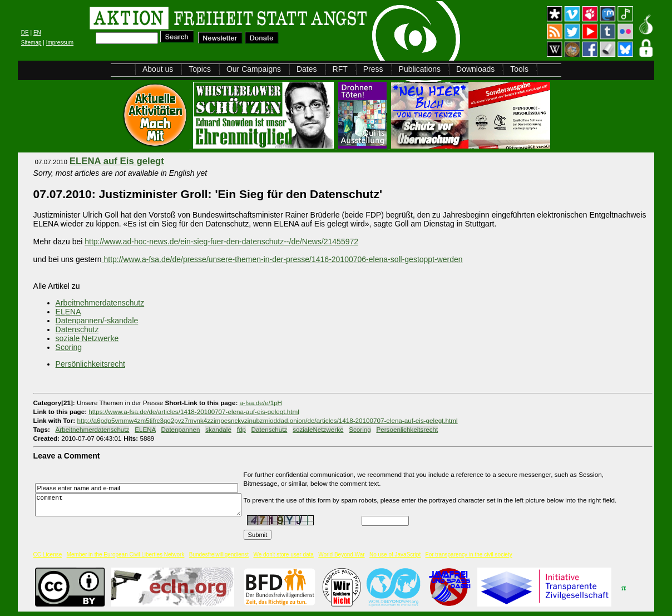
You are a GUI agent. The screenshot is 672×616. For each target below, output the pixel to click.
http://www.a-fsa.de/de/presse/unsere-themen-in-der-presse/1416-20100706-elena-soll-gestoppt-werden (282, 259)
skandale (218, 429)
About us (158, 69)
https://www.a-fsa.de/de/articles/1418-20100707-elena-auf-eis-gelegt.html (194, 412)
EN (37, 33)
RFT (340, 69)
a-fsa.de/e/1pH (261, 403)
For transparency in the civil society (469, 555)
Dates (307, 69)
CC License (48, 555)
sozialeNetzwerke (318, 429)
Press (373, 69)
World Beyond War (341, 555)
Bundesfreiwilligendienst (219, 555)
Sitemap (31, 43)
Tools (519, 69)
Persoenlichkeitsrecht (407, 429)
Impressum (60, 43)
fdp (241, 429)
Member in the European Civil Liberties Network (126, 555)
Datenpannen (180, 429)
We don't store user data (283, 555)
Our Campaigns (254, 69)
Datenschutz (77, 329)
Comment (141, 505)
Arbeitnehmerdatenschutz (100, 303)
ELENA (68, 312)
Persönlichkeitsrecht (90, 364)
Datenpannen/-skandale (97, 321)
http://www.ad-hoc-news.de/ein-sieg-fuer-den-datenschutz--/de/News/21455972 (221, 242)
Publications (420, 69)
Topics (200, 69)
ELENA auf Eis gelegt (117, 161)
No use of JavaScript (395, 555)
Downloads (475, 69)
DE (25, 33)
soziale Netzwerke (87, 338)
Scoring (69, 347)
